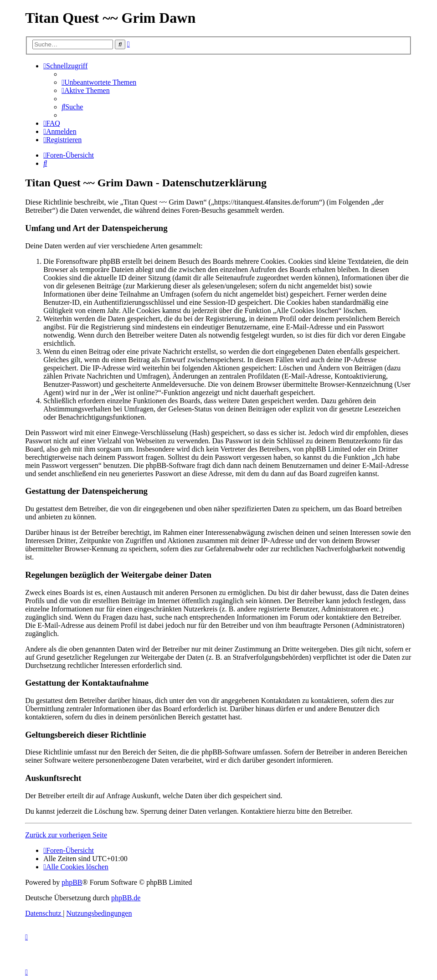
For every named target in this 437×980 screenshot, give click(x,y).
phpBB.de (126, 898)
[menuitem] (99, 82)
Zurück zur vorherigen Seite (66, 835)
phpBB (72, 882)
